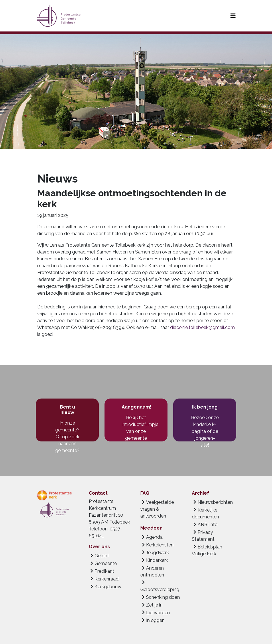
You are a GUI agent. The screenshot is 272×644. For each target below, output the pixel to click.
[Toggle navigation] (233, 16)
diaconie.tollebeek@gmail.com (202, 327)
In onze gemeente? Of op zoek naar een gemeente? (67, 437)
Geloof (102, 556)
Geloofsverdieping (160, 589)
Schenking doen (163, 597)
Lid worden (158, 613)
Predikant (104, 571)
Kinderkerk (157, 560)
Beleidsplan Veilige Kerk (207, 550)
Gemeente (106, 563)
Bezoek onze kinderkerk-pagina (205, 424)
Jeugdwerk (157, 553)
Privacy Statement (203, 536)
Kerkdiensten (160, 545)
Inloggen (155, 620)
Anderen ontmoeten (152, 571)
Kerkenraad (107, 579)
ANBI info (208, 525)
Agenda (154, 537)
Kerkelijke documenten (205, 513)
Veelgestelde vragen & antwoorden (157, 509)
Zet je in (154, 605)
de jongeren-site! (206, 438)
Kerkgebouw (108, 587)
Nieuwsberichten (215, 502)
